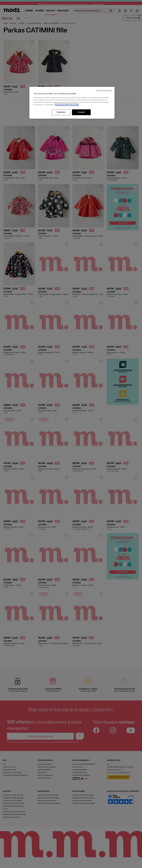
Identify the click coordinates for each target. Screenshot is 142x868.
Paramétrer (61, 112)
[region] (72, 103)
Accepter (81, 112)
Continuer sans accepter (104, 90)
